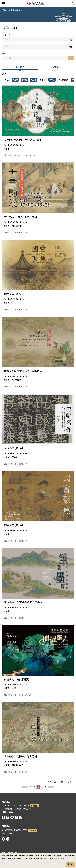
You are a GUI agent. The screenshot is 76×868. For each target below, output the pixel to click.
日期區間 (6, 35)
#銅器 (43, 80)
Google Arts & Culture (16, 817)
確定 (70, 864)
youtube (12, 817)
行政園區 (28, 809)
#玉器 (34, 80)
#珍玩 (52, 80)
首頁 (4, 10)
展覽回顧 (19, 10)
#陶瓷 (24, 80)
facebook (3, 817)
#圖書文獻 (63, 80)
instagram (8, 817)
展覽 (10, 10)
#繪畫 (15, 80)
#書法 (6, 80)
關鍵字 (5, 54)
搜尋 (71, 58)
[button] (67, 3)
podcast (21, 817)
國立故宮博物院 (35, 3)
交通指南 (34, 806)
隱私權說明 (59, 858)
